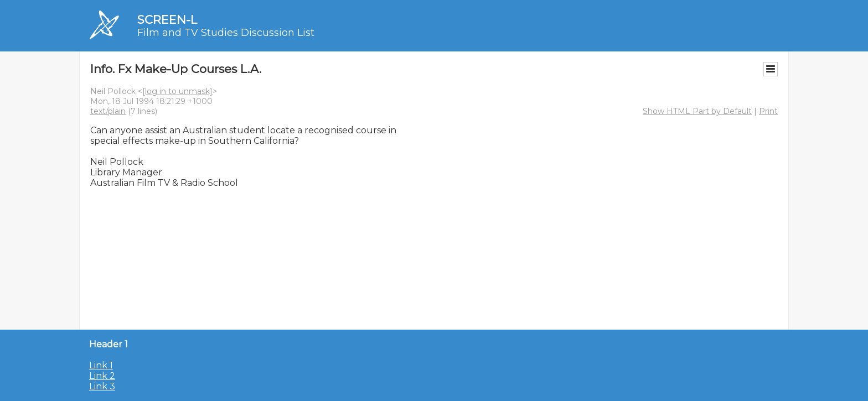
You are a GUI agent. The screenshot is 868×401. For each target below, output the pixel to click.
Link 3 (102, 386)
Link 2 (102, 376)
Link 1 (101, 365)
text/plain (108, 111)
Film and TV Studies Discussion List (226, 33)
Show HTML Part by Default (697, 111)
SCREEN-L (167, 20)
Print (768, 111)
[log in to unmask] (177, 91)
